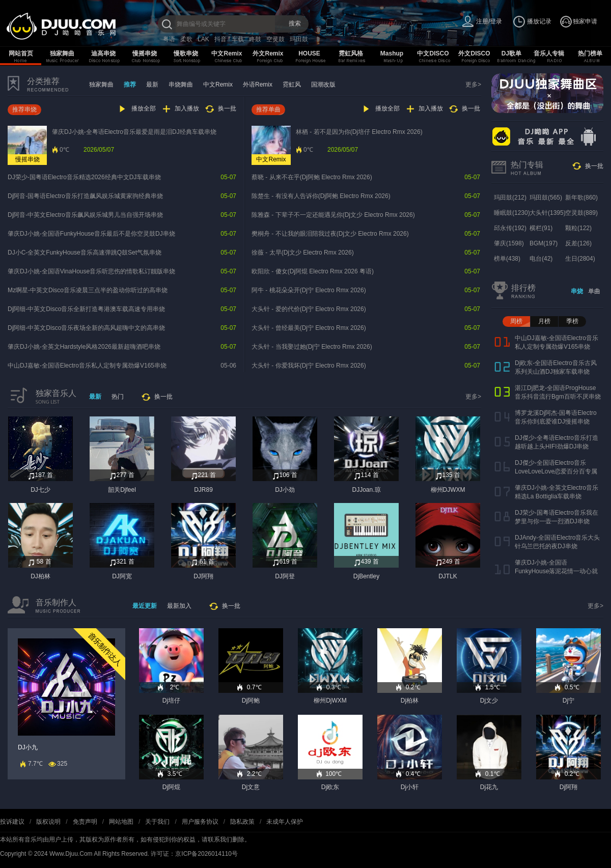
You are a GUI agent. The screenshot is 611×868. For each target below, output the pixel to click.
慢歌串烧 (186, 53)
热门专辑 (527, 165)
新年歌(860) (581, 198)
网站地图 (121, 822)
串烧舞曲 (181, 85)
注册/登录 (489, 21)
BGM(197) (544, 243)
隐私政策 (242, 822)
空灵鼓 (275, 39)
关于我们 (157, 822)
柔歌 (186, 39)
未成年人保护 (285, 822)
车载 (238, 39)
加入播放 (187, 108)
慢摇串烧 (145, 53)
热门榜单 (590, 53)
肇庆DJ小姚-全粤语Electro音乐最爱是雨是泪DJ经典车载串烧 (134, 132)
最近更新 (145, 606)
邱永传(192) (510, 228)
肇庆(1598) (509, 243)
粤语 (169, 39)
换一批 (227, 108)
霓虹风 (292, 85)
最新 (152, 85)
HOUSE (309, 53)
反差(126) (578, 243)
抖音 (220, 39)
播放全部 (144, 108)
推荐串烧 (24, 109)
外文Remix (268, 53)
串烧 (577, 291)
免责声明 (85, 822)
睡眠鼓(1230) (512, 213)
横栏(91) (541, 228)
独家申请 (585, 21)
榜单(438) (507, 259)
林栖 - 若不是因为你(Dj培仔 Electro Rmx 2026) (359, 132)
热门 (118, 397)
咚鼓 (255, 39)
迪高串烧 (103, 53)
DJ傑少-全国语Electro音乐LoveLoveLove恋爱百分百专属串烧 (556, 471)
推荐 (130, 85)
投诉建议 (12, 822)
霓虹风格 (351, 53)
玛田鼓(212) (510, 198)
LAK (203, 39)
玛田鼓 (299, 39)
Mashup (392, 53)
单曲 (594, 291)
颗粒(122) (578, 228)
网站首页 (21, 53)
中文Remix (227, 53)
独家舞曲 (62, 53)
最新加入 (179, 606)
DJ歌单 (511, 53)
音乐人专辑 (549, 53)
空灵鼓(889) (581, 213)
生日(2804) (580, 259)
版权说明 (48, 822)
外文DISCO (474, 53)
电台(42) (541, 259)
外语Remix (258, 85)
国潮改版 (323, 85)
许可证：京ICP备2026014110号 (194, 854)
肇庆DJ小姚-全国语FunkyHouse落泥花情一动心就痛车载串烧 (556, 571)
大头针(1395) (548, 213)
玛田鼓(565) (546, 198)
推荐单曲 (268, 109)
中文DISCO (433, 53)
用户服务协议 (200, 822)
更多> (473, 85)
